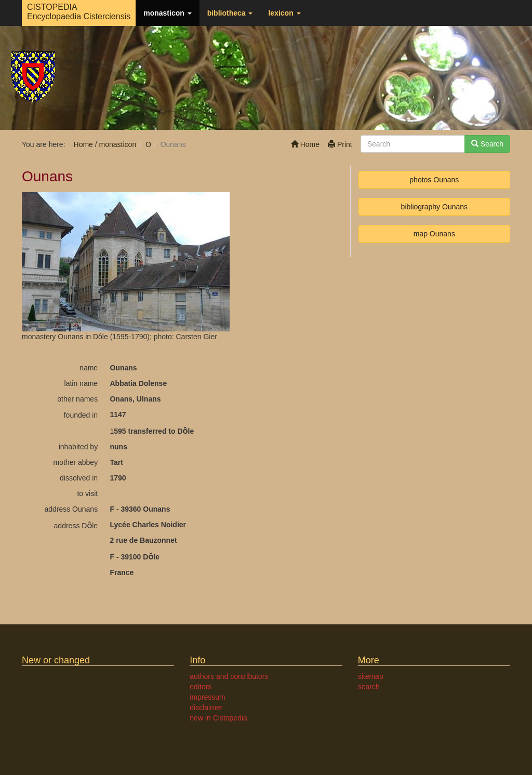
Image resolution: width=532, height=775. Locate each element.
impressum (207, 697)
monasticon (167, 13)
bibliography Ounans (434, 207)
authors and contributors (229, 676)
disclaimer (206, 707)
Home (305, 144)
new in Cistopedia (218, 718)
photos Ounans (434, 180)
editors (201, 687)
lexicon (284, 13)
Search (487, 144)
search (369, 687)
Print (340, 144)
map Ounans (434, 234)
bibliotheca (230, 13)
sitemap (371, 676)
